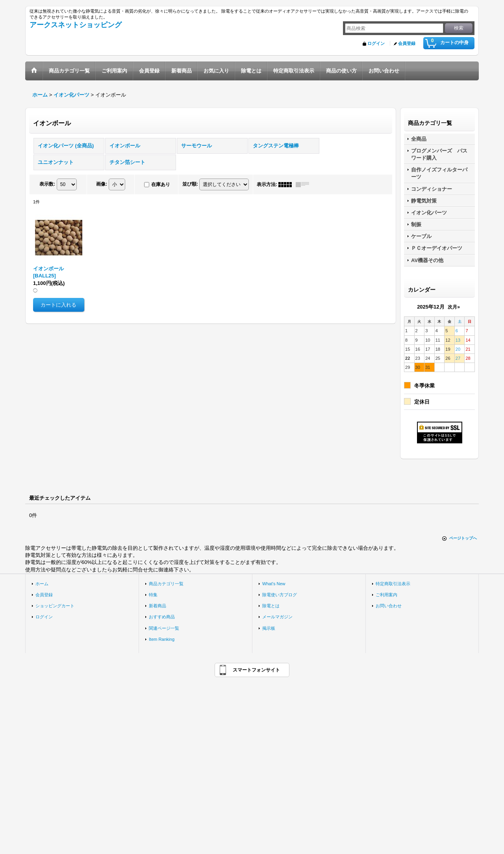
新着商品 (157, 606)
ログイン (376, 43)
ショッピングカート (55, 606)
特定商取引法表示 (393, 584)
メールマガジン (277, 617)
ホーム (42, 584)
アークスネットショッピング (76, 25)
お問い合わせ (389, 606)
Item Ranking (162, 639)
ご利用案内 (386, 595)
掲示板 (269, 628)
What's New (274, 584)
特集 (153, 595)
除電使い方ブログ (280, 595)
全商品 (419, 139)
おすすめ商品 (162, 617)
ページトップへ (463, 538)
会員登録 (407, 43)
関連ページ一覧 (164, 628)
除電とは (271, 606)
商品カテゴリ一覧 (166, 584)
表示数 (47, 184)
